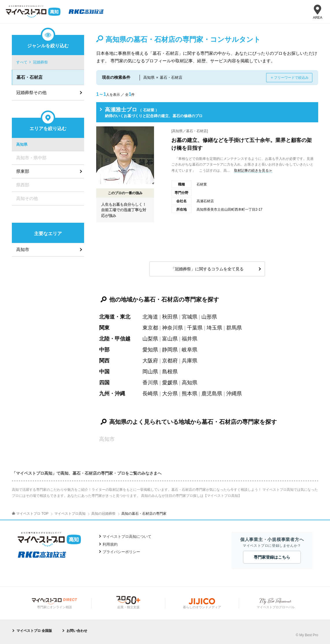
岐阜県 (190, 350)
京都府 (170, 361)
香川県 (150, 383)
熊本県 (190, 394)
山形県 (209, 317)
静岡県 (170, 350)
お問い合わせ (77, 631)
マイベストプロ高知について (127, 537)
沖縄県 (234, 394)
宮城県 (190, 317)
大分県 (170, 394)
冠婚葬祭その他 (31, 92)
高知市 (23, 249)
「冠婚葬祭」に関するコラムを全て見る (207, 269)
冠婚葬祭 (40, 62)
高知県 (190, 383)
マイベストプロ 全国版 (34, 631)
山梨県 (150, 339)
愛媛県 (170, 383)
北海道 (150, 317)
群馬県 (234, 328)
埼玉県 (214, 328)
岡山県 (150, 372)
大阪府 (150, 361)
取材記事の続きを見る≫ (253, 171)
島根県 (170, 372)
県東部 (23, 171)
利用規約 (110, 544)
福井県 (190, 339)
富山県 (170, 339)
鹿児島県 (212, 394)
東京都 (150, 328)
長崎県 (150, 394)
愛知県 (150, 350)
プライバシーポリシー (121, 552)
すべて (22, 62)
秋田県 (170, 317)
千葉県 (195, 328)
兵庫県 (190, 361)
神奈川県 (173, 328)
